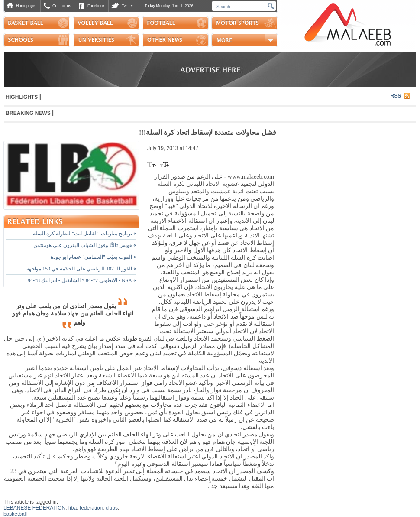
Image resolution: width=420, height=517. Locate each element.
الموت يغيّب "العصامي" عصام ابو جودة (94, 257)
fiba (73, 508)
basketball (15, 514)
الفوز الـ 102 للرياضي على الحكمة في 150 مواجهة (81, 269)
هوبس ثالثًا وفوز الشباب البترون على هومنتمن (85, 245)
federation (91, 508)
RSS (396, 96)
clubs (112, 508)
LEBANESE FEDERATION (34, 508)
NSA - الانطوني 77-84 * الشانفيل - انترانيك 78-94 (82, 280)
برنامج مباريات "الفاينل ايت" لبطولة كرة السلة (85, 234)
